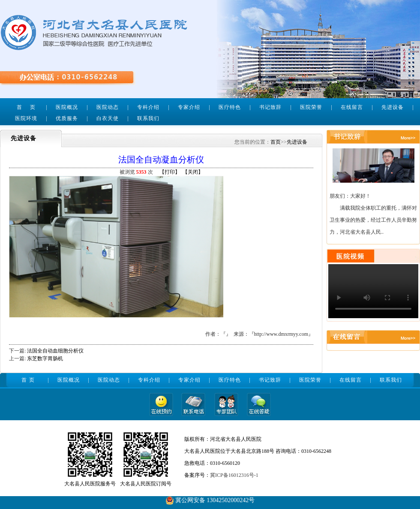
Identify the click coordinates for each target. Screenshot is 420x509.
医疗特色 (230, 107)
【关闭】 (193, 172)
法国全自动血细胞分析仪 (55, 351)
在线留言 (352, 107)
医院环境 (26, 118)
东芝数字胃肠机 (45, 358)
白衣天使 (108, 118)
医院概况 (67, 107)
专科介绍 (148, 107)
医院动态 (108, 107)
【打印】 (170, 172)
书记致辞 (270, 107)
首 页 (26, 107)
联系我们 (148, 118)
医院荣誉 (311, 107)
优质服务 (67, 118)
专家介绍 (189, 107)
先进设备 (393, 107)
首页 (276, 142)
